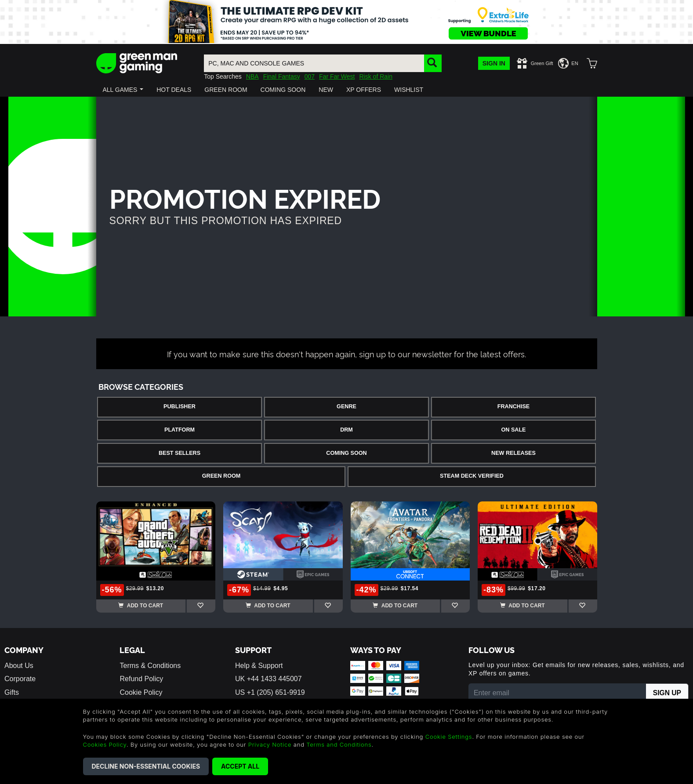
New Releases (513, 453)
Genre (346, 407)
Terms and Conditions (339, 744)
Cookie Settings (449, 737)
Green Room (221, 476)
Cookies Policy (105, 744)
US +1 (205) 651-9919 (270, 692)
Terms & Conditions (150, 666)
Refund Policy (141, 679)
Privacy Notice (270, 744)
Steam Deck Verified (472, 476)
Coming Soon (346, 453)
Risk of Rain (376, 76)
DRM (346, 430)
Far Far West (337, 76)
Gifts (12, 692)
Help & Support (259, 666)
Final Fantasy (282, 76)
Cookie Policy (141, 692)
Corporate (20, 679)
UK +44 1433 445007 (268, 679)
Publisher (180, 407)
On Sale (514, 430)
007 (310, 76)
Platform (180, 430)
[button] (123, 90)
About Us (19, 666)
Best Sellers (180, 453)
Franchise (513, 407)
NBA (252, 76)
